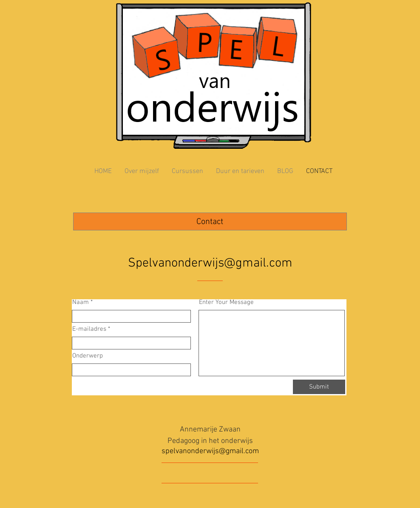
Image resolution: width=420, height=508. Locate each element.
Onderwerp (88, 356)
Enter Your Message (226, 302)
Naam (81, 302)
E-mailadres (89, 329)
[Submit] (319, 387)
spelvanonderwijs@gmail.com (210, 451)
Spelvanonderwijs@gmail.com (210, 263)
